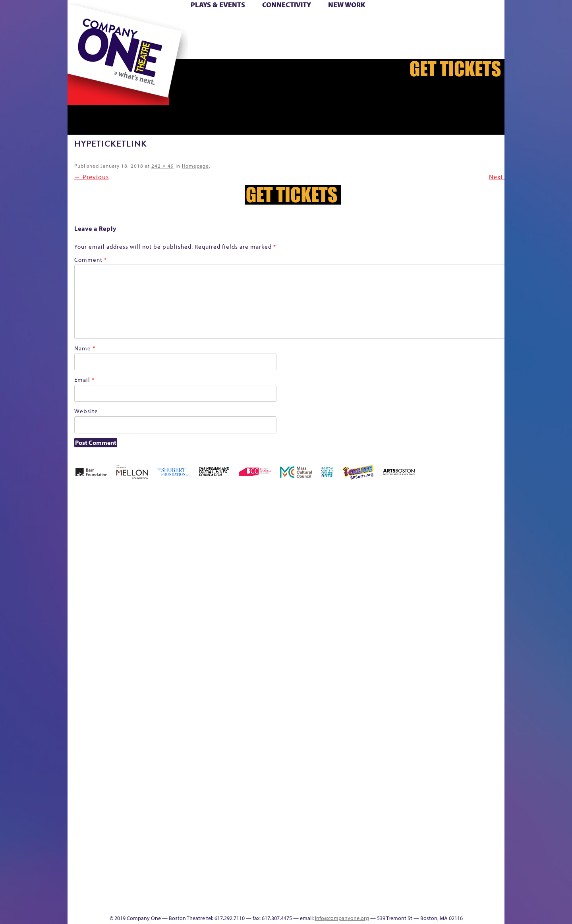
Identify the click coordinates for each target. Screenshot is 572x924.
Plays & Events (218, 5)
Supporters (407, 902)
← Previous (92, 177)
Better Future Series (160, 545)
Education (397, 557)
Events (336, 902)
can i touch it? (309, 545)
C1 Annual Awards (420, 890)
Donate (383, 23)
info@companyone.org (342, 918)
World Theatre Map (337, 807)
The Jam (159, 47)
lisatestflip (132, 688)
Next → (500, 177)
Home (81, 23)
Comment (91, 260)
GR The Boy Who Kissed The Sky (426, 521)
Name (85, 348)
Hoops (498, 23)
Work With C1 (201, 890)
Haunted (445, 557)
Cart (328, 23)
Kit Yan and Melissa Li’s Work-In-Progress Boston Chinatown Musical (99, 628)
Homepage (195, 166)
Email (84, 380)
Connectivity (287, 5)
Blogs (335, 831)
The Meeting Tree (171, 890)
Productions (292, 902)
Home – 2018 (459, 545)
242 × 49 (163, 166)
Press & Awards (457, 47)
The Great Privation (498, 676)
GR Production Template (415, 545)
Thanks (376, 47)
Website (86, 411)
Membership (150, 688)
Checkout (346, 557)
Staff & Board (410, 676)
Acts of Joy (125, 545)
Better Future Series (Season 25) (194, 533)
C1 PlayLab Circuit (337, 724)
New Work (347, 5)
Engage (342, 47)
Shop (396, 35)
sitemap (226, 47)
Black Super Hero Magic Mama (243, 533)
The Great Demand (479, 676)
